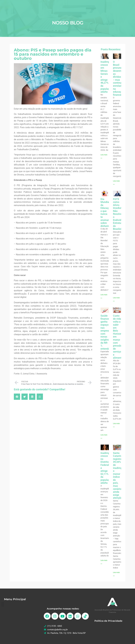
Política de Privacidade (108, 621)
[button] (17, 397)
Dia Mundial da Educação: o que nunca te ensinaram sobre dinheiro (106, 213)
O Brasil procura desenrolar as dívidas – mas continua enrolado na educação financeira (119, 78)
